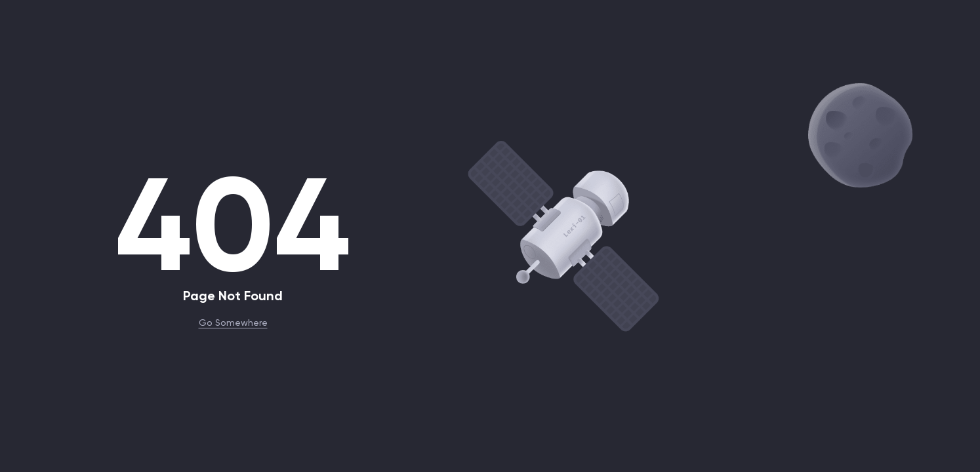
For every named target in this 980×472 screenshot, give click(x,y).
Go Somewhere (233, 322)
